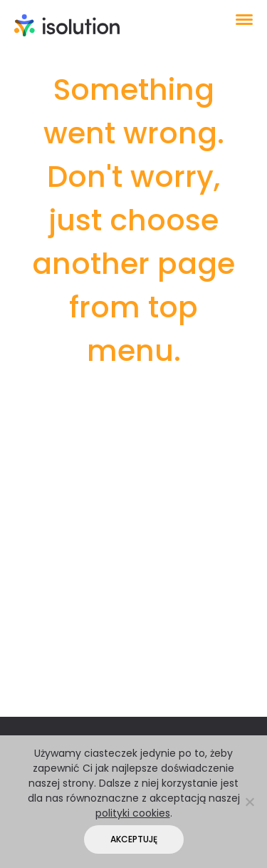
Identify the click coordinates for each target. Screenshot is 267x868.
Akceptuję (134, 839)
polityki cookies (133, 813)
